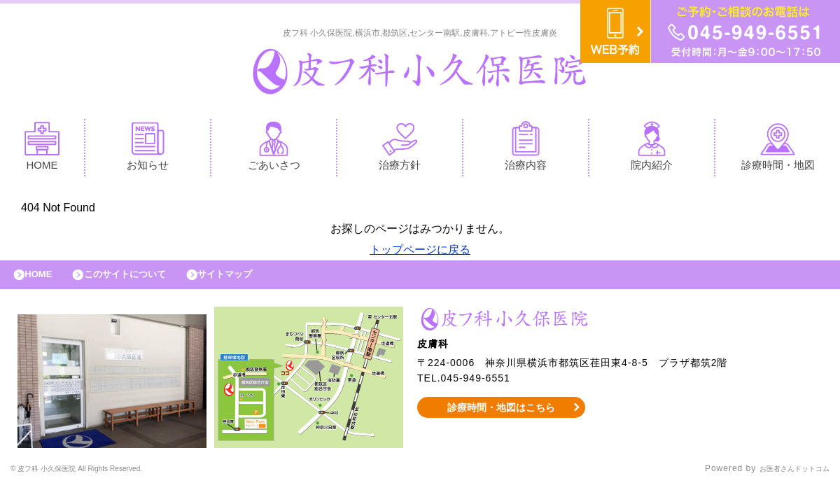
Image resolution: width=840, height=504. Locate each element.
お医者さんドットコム (784, 479)
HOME (42, 149)
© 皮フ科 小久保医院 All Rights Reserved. (100, 479)
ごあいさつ (274, 149)
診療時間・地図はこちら (502, 417)
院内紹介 (652, 149)
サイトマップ (256, 281)
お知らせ (148, 149)
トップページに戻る (420, 253)
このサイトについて (142, 281)
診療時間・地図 (778, 149)
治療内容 (526, 149)
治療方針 (400, 149)
